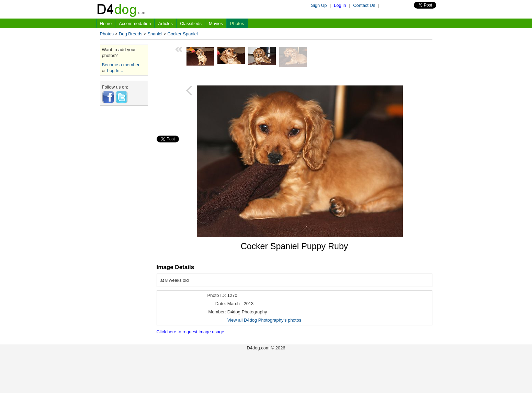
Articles (165, 24)
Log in (340, 5)
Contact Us (364, 5)
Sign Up (319, 5)
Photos (237, 24)
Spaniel (155, 34)
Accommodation (135, 24)
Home (106, 24)
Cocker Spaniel (183, 34)
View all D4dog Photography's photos (264, 320)
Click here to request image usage (190, 332)
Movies (216, 24)
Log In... (115, 71)
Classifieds (191, 24)
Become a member (121, 65)
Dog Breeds (131, 34)
